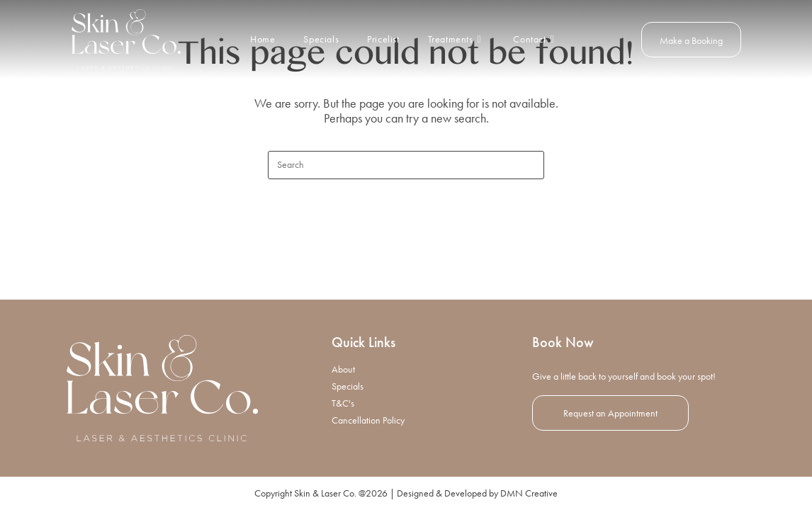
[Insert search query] (406, 165)
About (343, 369)
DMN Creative (529, 493)
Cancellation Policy (368, 420)
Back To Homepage (406, 237)
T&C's (343, 403)
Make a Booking (691, 40)
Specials (348, 386)
